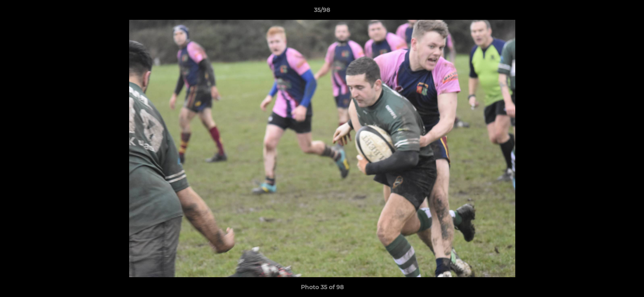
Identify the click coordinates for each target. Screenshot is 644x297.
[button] (629, 12)
